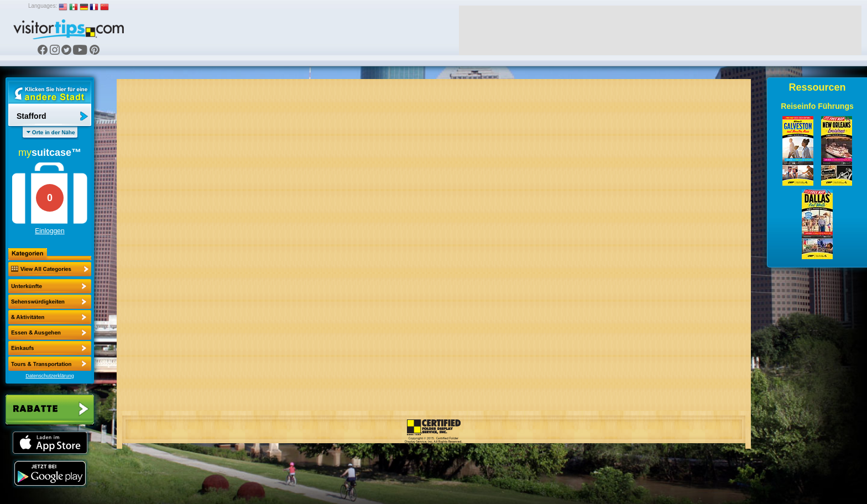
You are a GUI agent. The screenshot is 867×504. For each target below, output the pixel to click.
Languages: (43, 6)
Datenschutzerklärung (50, 376)
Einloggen (49, 231)
